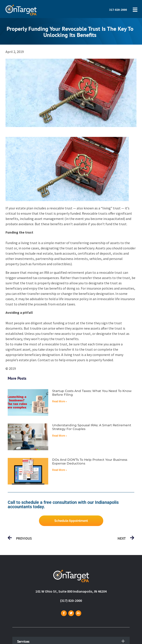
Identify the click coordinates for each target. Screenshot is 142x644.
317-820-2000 (118, 10)
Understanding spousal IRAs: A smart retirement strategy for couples (92, 427)
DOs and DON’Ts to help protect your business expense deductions (90, 462)
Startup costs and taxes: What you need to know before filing (92, 393)
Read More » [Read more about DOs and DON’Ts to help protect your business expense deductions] (60, 470)
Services (23, 641)
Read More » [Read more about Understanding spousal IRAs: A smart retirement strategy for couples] (60, 436)
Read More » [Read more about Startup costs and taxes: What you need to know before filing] (60, 401)
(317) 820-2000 (71, 600)
